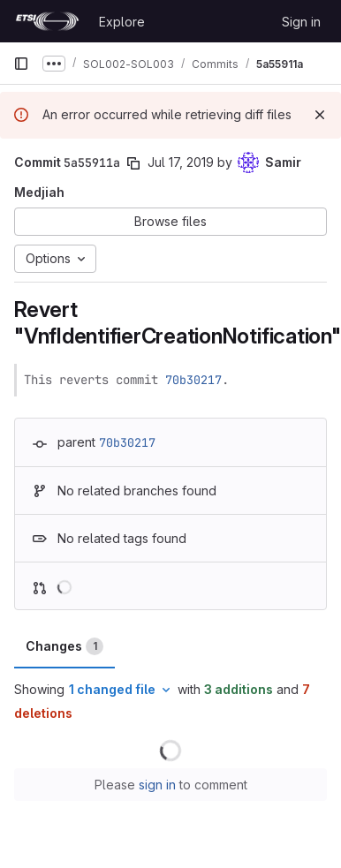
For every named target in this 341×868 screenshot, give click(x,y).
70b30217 (193, 380)
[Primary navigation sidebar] (21, 64)
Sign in (301, 22)
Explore (122, 22)
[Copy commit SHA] (133, 163)
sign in (157, 785)
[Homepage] (47, 21)
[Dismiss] (320, 115)
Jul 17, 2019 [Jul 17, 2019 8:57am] (181, 162)
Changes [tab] (64, 646)
